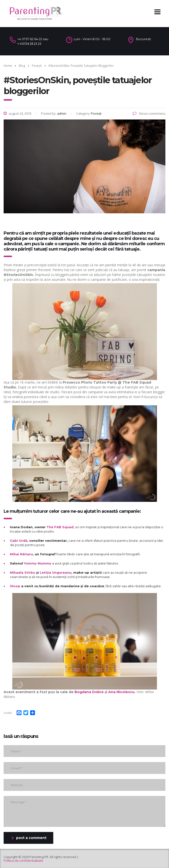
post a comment (29, 838)
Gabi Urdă (19, 541)
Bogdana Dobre (89, 692)
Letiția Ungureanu (56, 572)
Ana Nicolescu (121, 692)
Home (8, 66)
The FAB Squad (60, 527)
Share (8, 713)
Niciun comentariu (149, 113)
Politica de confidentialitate (23, 861)
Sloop (15, 586)
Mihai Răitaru (21, 554)
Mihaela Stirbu (23, 572)
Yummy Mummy (38, 563)
